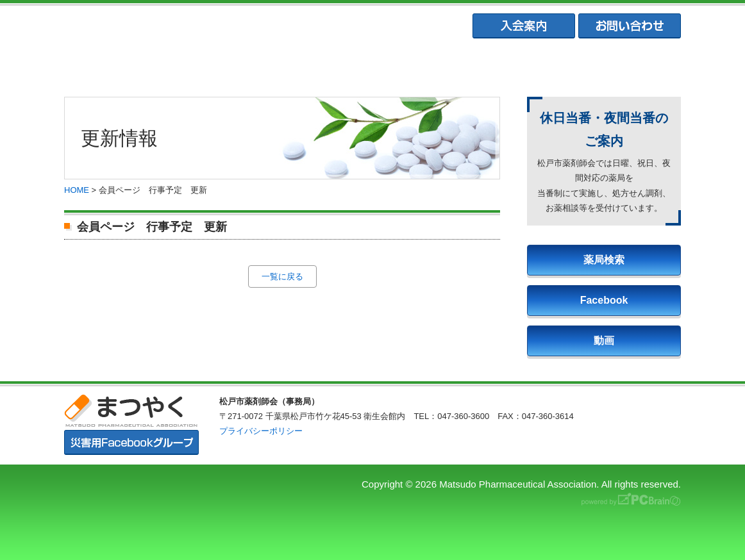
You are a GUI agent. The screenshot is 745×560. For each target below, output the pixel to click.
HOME (77, 190)
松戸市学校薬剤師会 (498, 64)
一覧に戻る (282, 276)
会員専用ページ (623, 64)
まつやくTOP (121, 64)
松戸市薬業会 (372, 64)
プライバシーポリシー (261, 431)
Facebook (604, 300)
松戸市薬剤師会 (246, 64)
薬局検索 (604, 260)
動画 (604, 341)
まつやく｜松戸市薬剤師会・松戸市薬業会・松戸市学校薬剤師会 (240, 27)
